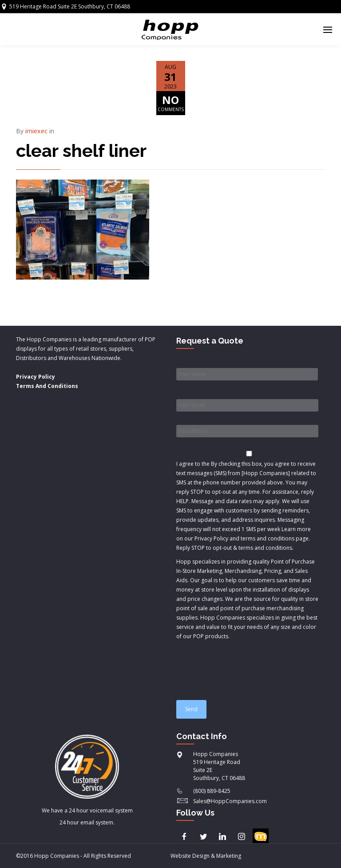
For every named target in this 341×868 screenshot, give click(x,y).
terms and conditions (265, 548)
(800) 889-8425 (212, 791)
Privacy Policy (36, 377)
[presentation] (244, 666)
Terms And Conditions (47, 386)
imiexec (36, 131)
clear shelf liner (81, 150)
